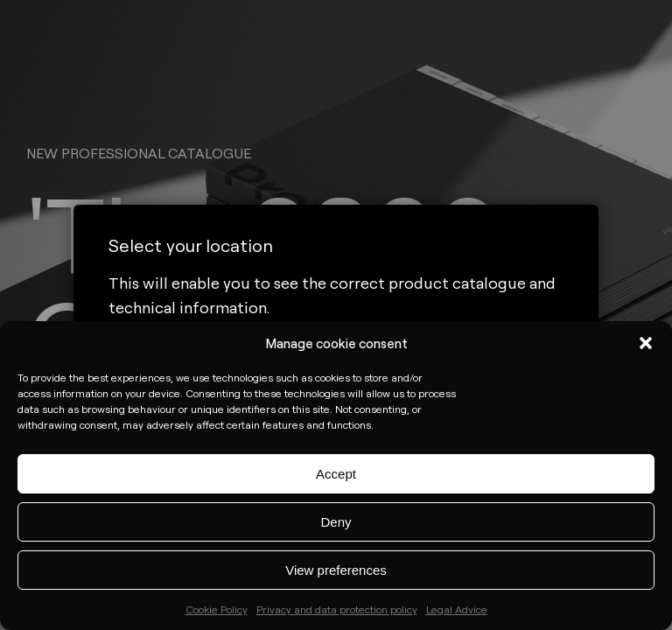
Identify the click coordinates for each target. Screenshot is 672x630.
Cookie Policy (217, 609)
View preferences (336, 570)
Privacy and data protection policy (337, 609)
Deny (336, 522)
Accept (336, 474)
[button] (646, 343)
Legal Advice (457, 609)
